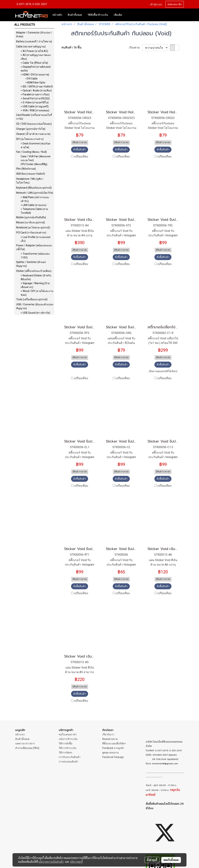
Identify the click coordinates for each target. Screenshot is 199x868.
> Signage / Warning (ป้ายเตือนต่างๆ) (35, 285)
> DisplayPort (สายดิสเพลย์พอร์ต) (36, 69)
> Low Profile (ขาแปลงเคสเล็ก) (36, 239)
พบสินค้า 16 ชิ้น (71, 48)
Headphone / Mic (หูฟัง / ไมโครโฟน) (30, 181)
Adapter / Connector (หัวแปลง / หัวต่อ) (34, 34)
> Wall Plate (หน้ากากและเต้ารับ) (35, 199)
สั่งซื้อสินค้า (80, 149)
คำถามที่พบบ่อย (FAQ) (27, 748)
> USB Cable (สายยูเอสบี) (35, 106)
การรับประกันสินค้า (70, 757)
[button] (128, 15)
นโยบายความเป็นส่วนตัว (51, 862)
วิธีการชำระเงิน (68, 748)
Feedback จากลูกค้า (113, 748)
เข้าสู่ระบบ (156, 4)
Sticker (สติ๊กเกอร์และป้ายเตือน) (34, 271)
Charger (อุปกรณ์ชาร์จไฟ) (31, 129)
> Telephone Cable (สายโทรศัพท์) (34, 211)
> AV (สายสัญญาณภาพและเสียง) (36, 57)
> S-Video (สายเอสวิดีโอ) (35, 102)
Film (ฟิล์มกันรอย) (26, 169)
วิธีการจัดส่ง (65, 753)
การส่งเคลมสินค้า (69, 762)
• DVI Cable (31, 79)
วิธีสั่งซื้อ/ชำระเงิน (98, 15)
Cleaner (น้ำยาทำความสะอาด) (33, 134)
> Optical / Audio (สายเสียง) (36, 90)
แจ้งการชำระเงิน (68, 739)
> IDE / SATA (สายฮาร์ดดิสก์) (37, 87)
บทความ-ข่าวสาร (25, 743)
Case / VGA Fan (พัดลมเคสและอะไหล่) (36, 158)
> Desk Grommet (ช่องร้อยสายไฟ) (35, 145)
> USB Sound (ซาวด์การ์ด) (35, 313)
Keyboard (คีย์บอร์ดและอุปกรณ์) (34, 188)
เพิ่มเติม (118, 15)
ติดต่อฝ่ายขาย (110, 739)
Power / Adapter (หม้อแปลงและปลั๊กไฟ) (34, 247)
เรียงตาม (135, 48)
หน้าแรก (20, 734)
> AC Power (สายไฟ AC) (34, 51)
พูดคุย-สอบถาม (110, 753)
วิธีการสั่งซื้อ (66, 743)
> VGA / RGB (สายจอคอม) (35, 110)
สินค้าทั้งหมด (75, 15)
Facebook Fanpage (113, 757)
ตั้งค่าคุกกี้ (152, 860)
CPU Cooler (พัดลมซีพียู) (34, 164)
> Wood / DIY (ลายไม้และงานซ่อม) (37, 293)
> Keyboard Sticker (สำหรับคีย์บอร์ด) (36, 277)
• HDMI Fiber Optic (35, 83)
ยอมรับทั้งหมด (171, 860)
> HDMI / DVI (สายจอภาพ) (35, 75)
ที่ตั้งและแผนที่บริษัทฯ (114, 743)
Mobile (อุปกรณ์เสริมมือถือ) (31, 217)
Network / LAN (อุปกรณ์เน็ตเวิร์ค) (35, 193)
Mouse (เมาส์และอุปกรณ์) (31, 222)
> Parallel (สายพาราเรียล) (35, 94)
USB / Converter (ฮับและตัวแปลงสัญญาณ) (35, 306)
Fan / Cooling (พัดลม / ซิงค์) (31, 152)
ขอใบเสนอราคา (68, 734)
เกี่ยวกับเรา (108, 734)
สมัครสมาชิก (175, 4)
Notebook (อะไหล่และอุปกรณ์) (33, 227)
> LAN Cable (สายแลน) (34, 205)
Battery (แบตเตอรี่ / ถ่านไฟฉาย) (34, 41)
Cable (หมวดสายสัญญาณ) (31, 47)
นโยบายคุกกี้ (76, 862)
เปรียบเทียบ (81, 156)
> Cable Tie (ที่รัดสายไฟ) (34, 63)
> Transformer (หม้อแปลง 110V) (35, 256)
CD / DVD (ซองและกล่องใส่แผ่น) (34, 124)
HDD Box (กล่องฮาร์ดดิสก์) (31, 174)
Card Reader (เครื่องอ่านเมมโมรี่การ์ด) (34, 117)
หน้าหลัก (57, 15)
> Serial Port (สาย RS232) (35, 98)
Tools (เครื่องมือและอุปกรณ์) (32, 299)
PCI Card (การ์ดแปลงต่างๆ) (31, 233)
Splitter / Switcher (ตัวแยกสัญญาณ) (31, 264)
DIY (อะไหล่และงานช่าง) (30, 139)
